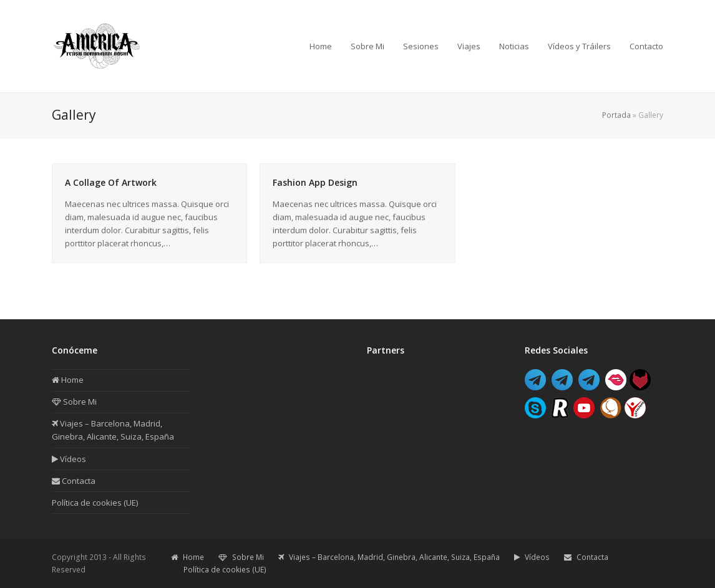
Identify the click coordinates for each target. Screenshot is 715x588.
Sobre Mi (74, 402)
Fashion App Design (315, 182)
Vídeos (69, 459)
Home (68, 380)
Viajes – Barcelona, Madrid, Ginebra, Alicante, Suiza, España (389, 557)
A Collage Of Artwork (111, 182)
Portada (616, 115)
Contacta (74, 481)
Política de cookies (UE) (95, 503)
